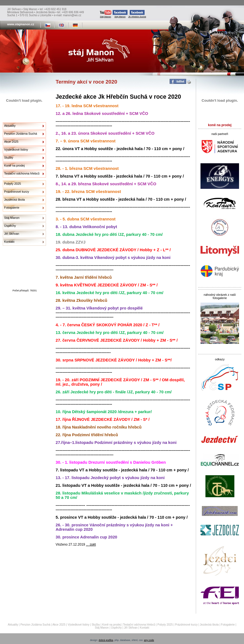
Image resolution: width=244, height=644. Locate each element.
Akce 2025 (11, 142)
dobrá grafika (106, 640)
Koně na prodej (14, 165)
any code (149, 640)
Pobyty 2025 (13, 184)
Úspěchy (10, 226)
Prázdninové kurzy (17, 192)
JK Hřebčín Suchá (137, 14)
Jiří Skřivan (12, 234)
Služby (9, 157)
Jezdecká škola (14, 200)
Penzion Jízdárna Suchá (21, 134)
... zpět (91, 545)
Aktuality (10, 126)
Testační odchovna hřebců (22, 173)
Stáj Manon (106, 14)
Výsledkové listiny (16, 150)
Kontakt (9, 242)
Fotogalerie (12, 208)
